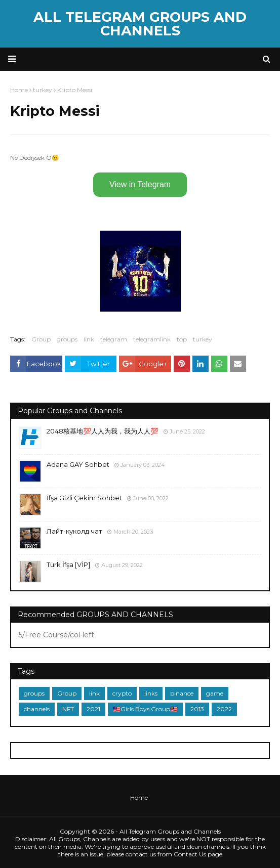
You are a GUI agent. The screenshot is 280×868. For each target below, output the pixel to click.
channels (37, 709)
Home (139, 797)
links (151, 693)
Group (41, 339)
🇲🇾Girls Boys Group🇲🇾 (145, 709)
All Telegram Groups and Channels (140, 24)
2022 (224, 709)
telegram (114, 339)
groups (67, 339)
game (215, 693)
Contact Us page (198, 854)
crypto (122, 693)
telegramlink (152, 339)
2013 (197, 709)
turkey (203, 339)
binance (182, 693)
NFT (68, 709)
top (182, 339)
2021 (93, 709)
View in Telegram (140, 184)
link (89, 339)
